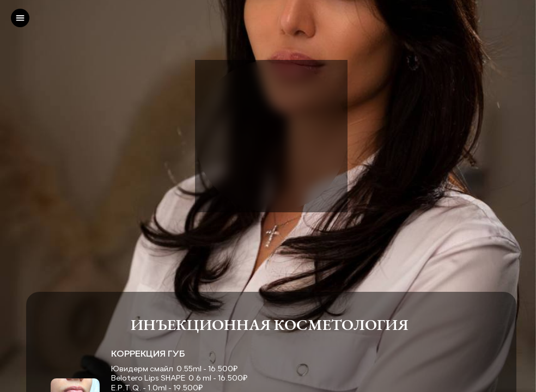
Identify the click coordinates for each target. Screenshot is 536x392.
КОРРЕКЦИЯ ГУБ (148, 353)
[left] (20, 18)
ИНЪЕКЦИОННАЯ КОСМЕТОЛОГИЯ (271, 325)
